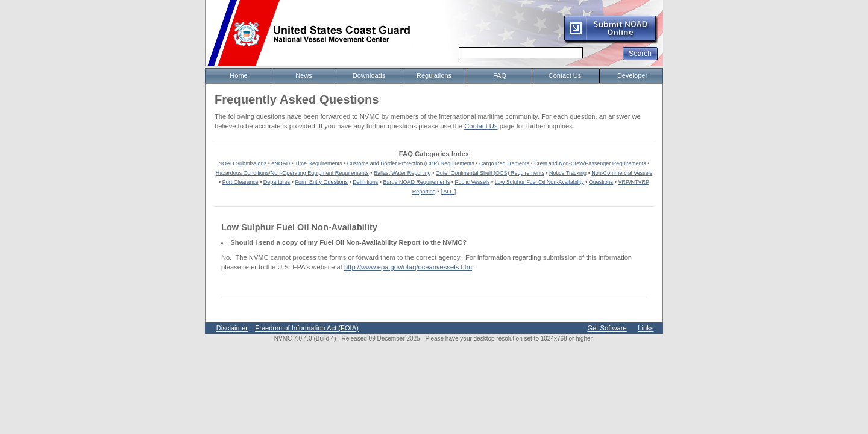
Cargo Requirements (504, 163)
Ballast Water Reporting (402, 173)
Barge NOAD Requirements (416, 182)
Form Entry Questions (322, 182)
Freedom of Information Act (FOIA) (307, 328)
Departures (277, 182)
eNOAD (281, 163)
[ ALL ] (448, 192)
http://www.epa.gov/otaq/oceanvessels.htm (408, 267)
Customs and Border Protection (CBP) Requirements (411, 163)
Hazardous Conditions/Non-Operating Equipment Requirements (292, 173)
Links (646, 328)
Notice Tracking (568, 173)
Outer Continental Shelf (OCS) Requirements (490, 173)
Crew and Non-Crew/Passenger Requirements (590, 163)
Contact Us (481, 126)
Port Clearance (241, 182)
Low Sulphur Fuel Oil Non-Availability (539, 182)
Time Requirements (318, 163)
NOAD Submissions (243, 163)
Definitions (365, 182)
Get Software (607, 328)
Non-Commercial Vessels (622, 173)
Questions (601, 182)
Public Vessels (473, 182)
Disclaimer (232, 328)
